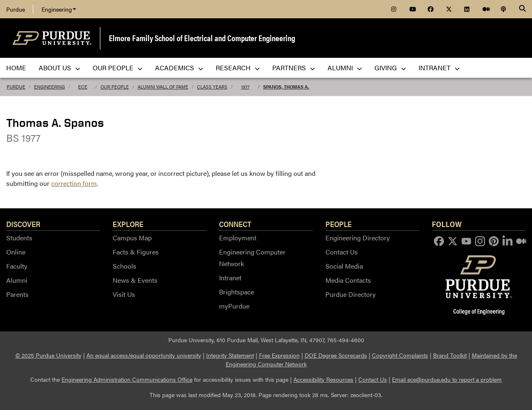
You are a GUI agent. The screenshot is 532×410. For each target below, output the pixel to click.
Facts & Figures (136, 252)
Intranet (230, 278)
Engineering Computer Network (252, 258)
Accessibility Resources (323, 379)
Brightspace (236, 292)
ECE (83, 87)
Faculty (17, 266)
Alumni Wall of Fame (163, 87)
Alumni (17, 280)
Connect (235, 224)
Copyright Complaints (400, 355)
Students (19, 238)
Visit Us (124, 294)
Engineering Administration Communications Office (127, 379)
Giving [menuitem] (390, 68)
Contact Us (342, 252)
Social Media (344, 266)
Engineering (59, 9)
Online (16, 252)
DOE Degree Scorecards (336, 355)
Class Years (212, 87)
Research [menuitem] (238, 68)
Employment (238, 238)
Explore (128, 224)
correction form (74, 183)
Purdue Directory (351, 294)
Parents (17, 294)
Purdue (16, 9)
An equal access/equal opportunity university (144, 355)
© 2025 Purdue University (48, 355)
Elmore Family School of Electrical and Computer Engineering (202, 38)
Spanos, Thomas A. (286, 87)
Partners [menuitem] (294, 68)
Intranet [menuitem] (439, 68)
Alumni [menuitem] (345, 68)
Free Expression (279, 355)
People (339, 224)
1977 (245, 87)
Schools (124, 266)
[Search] (522, 9)
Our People (115, 87)
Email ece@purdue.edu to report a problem (447, 379)
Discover (23, 224)
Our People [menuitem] (118, 68)
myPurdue (234, 306)
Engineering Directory (358, 238)
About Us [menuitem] (59, 68)
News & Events (135, 280)
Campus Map (132, 238)
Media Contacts (348, 280)
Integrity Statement (230, 355)
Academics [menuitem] (179, 68)
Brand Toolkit (450, 355)
